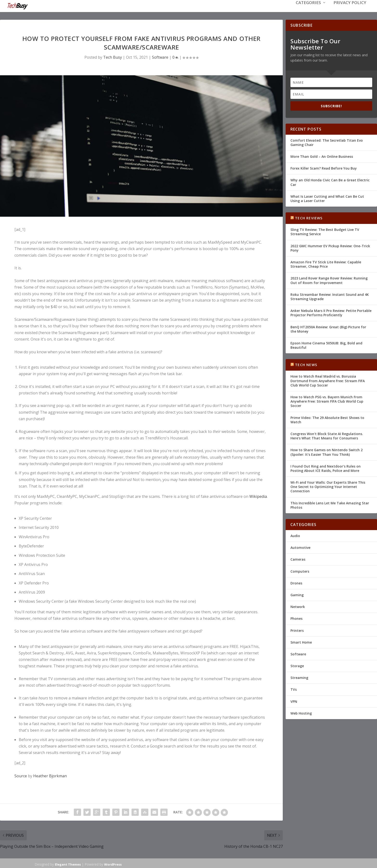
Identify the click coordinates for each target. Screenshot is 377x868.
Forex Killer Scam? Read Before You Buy (324, 168)
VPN (294, 701)
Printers (297, 630)
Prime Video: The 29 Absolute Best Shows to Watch (327, 419)
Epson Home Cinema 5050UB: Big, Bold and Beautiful (326, 345)
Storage (297, 665)
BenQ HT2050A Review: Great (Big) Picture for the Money (328, 328)
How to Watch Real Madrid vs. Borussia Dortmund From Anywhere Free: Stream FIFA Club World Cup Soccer (328, 380)
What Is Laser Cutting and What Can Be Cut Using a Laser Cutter (327, 198)
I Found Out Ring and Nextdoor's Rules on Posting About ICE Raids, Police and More (326, 468)
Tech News (306, 364)
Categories (308, 10)
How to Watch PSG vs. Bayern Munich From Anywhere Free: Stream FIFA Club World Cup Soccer (327, 401)
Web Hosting (301, 713)
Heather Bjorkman (50, 775)
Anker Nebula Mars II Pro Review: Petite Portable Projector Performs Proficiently (331, 312)
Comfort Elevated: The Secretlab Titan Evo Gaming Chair (327, 142)
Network (298, 606)
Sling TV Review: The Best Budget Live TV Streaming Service (325, 231)
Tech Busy (113, 57)
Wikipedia (258, 496)
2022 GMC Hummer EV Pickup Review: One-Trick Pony (330, 248)
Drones (296, 583)
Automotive (300, 547)
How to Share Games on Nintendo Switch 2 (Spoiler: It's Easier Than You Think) (327, 452)
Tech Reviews (309, 218)
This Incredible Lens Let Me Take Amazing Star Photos (330, 505)
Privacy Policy (350, 10)
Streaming (299, 677)
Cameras (298, 559)
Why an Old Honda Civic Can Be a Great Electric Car (330, 182)
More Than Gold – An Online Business (322, 156)
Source (21, 775)
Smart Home (301, 642)
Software (160, 57)
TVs (294, 689)
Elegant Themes (68, 864)
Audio (295, 535)
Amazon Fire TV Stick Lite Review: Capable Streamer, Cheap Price (326, 264)
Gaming (297, 594)
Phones (296, 618)
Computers (300, 571)
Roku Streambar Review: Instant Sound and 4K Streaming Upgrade (330, 296)
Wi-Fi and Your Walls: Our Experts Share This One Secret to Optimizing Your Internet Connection (328, 486)
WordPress (113, 864)
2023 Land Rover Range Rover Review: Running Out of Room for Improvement (329, 280)
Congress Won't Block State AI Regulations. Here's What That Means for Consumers (327, 435)
